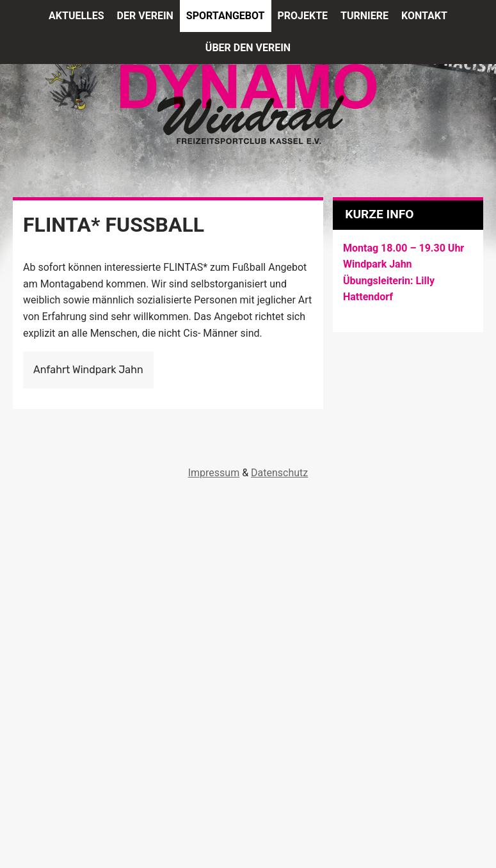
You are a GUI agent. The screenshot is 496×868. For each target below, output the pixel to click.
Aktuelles (76, 16)
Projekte (302, 16)
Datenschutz (279, 473)
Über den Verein (248, 48)
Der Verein (145, 16)
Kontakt (424, 16)
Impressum (214, 473)
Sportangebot (226, 16)
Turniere (364, 16)
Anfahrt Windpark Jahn (88, 370)
